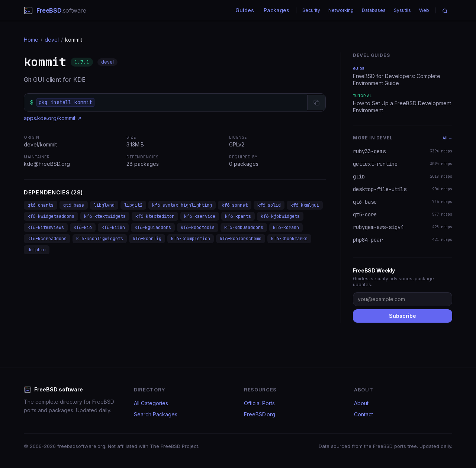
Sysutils (402, 10)
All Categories (151, 403)
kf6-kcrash (286, 227)
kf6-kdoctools (198, 227)
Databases (374, 10)
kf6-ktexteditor (155, 216)
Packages (276, 10)
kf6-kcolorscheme (241, 239)
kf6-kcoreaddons (47, 239)
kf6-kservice (200, 216)
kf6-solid (269, 205)
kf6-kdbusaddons (244, 227)
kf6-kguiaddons (153, 227)
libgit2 (133, 205)
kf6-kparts (238, 216)
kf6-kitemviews (46, 227)
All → (447, 138)
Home (31, 40)
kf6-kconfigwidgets (100, 239)
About (361, 403)
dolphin (37, 250)
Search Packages (156, 414)
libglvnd (104, 205)
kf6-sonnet (235, 205)
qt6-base (74, 205)
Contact (364, 414)
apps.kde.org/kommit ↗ (53, 118)
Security (311, 10)
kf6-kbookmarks (289, 239)
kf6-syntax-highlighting (182, 205)
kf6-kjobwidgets (280, 216)
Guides (245, 10)
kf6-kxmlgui (305, 205)
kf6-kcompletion (191, 239)
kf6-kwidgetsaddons (51, 216)
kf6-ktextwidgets (105, 216)
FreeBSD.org (260, 414)
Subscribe (403, 316)
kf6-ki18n (113, 227)
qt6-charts (41, 205)
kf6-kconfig (147, 239)
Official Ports (259, 403)
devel (52, 40)
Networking (341, 10)
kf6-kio (83, 227)
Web (424, 10)
